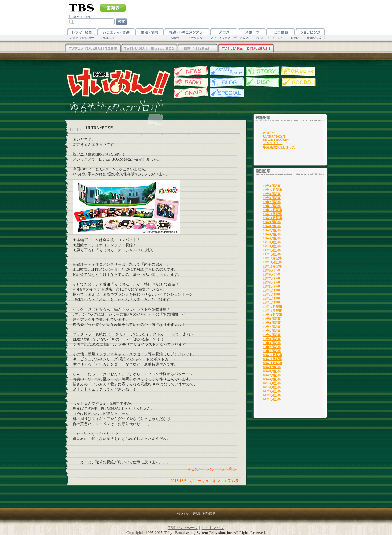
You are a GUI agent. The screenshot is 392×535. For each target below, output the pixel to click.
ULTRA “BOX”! (274, 136)
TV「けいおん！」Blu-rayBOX (149, 48)
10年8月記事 (272, 323)
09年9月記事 (272, 367)
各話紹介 (263, 71)
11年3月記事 (272, 295)
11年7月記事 (272, 279)
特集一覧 (226, 93)
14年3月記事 (272, 186)
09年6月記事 (272, 379)
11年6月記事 (272, 283)
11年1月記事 (272, 303)
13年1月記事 (272, 206)
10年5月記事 (272, 335)
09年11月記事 (273, 359)
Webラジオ (190, 82)
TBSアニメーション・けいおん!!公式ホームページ (118, 82)
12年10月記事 (273, 218)
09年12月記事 (273, 355)
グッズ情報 (299, 82)
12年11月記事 (273, 214)
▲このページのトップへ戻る (212, 469)
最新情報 (190, 71)
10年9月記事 (272, 319)
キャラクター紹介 (299, 71)
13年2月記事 (272, 202)
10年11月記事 (273, 311)
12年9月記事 (272, 222)
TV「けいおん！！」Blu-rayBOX (93, 48)
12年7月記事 (272, 230)
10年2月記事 (272, 347)
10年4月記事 (272, 339)
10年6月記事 (272, 331)
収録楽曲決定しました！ (281, 147)
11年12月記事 (273, 258)
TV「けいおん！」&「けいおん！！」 (246, 48)
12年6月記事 (272, 234)
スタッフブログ (226, 82)
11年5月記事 (272, 287)
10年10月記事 (273, 315)
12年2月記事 (272, 250)
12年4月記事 (272, 242)
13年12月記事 (273, 190)
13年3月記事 (272, 198)
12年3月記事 (272, 246)
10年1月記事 (272, 351)
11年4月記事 (272, 291)
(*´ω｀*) (269, 133)
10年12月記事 (273, 307)
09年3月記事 (272, 391)
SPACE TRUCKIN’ (276, 140)
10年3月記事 (272, 343)
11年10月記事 (273, 266)
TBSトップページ (183, 528)
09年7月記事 (272, 375)
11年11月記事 (273, 262)
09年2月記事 (272, 395)
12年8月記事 (272, 226)
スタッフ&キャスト (226, 71)
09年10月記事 (273, 363)
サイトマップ (213, 528)
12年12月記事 (273, 210)
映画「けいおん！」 (197, 48)
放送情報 (190, 93)
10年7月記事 (272, 327)
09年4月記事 (272, 387)
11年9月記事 (272, 270)
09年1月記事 (272, 399)
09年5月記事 (272, 383)
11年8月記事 (272, 274)
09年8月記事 (272, 371)
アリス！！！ (273, 143)
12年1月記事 (272, 254)
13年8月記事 (272, 194)
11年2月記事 (272, 299)
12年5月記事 (272, 238)
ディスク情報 (263, 82)
